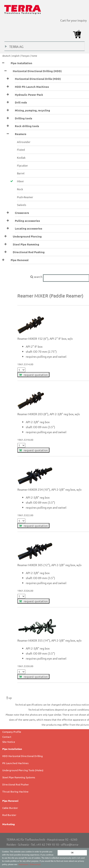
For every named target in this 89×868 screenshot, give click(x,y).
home (34, 56)
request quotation (33, 375)
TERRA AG (14, 47)
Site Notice (9, 742)
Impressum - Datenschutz (30, 865)
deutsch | (7, 56)
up (9, 698)
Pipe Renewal (10, 801)
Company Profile (12, 732)
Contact (7, 737)
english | (17, 56)
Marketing (8, 824)
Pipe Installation (12, 749)
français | (26, 56)
